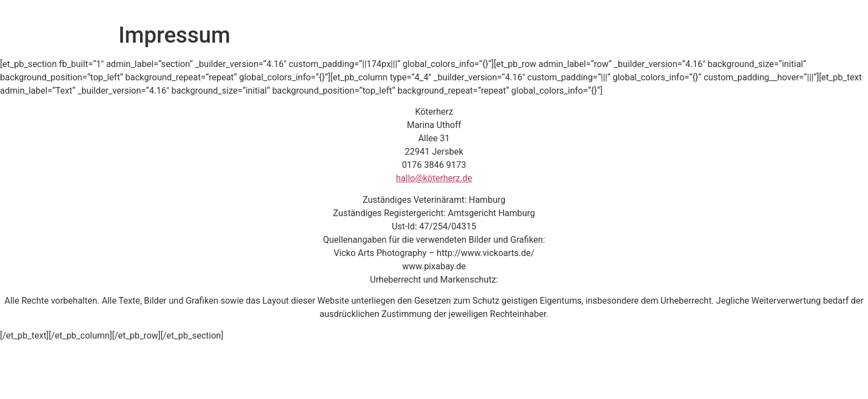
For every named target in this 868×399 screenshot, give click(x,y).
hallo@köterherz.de (434, 178)
